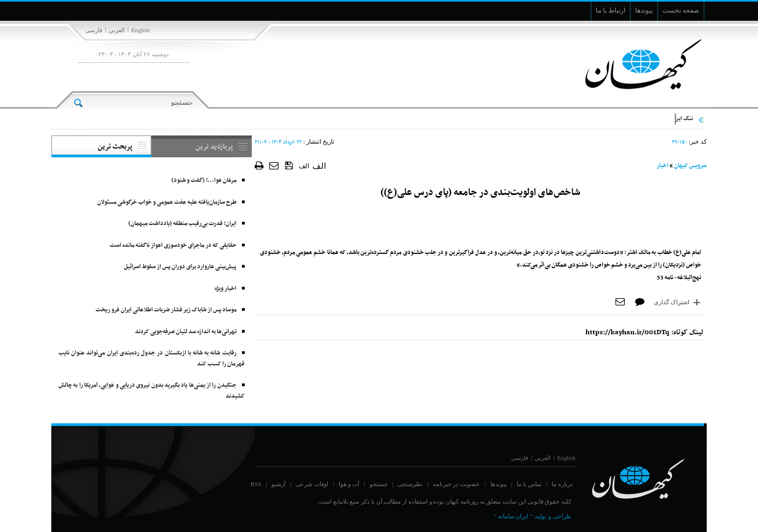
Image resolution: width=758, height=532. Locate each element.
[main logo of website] (634, 64)
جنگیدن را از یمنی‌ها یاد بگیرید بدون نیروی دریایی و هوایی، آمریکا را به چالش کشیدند (152, 391)
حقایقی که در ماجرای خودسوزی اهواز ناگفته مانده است (173, 246)
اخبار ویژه (226, 289)
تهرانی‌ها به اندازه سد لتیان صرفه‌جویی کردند (186, 332)
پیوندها (499, 484)
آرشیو (279, 484)
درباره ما (562, 484)
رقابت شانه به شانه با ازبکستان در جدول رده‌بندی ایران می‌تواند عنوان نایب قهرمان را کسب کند (152, 359)
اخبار (662, 166)
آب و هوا (349, 484)
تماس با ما (529, 484)
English (140, 30)
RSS (256, 484)
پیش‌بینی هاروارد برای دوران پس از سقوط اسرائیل (180, 267)
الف (304, 166)
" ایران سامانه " (513, 516)
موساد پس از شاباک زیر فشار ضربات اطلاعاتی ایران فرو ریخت (166, 310)
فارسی (94, 30)
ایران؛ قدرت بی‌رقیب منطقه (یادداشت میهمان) (182, 224)
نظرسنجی (410, 484)
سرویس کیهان (690, 166)
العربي (117, 30)
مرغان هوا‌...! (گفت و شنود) (204, 181)
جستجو (379, 484)
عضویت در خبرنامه (457, 484)
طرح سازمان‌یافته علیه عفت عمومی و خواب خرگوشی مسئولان (167, 202)
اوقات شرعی (312, 484)
